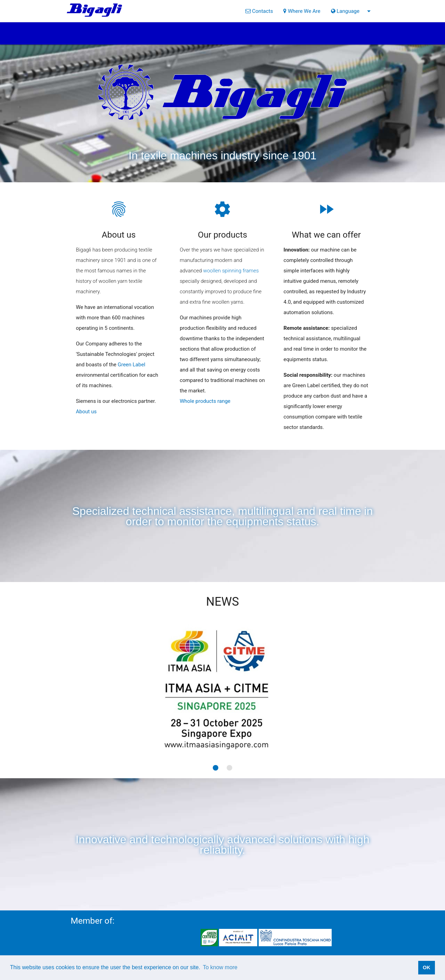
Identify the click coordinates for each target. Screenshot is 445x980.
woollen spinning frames (231, 271)
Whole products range (205, 401)
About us (86, 412)
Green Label (131, 365)
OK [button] (427, 967)
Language (352, 11)
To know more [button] (220, 967)
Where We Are (302, 11)
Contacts (259, 11)
